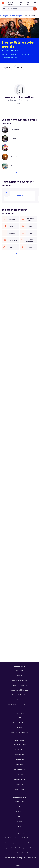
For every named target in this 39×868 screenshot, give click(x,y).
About (7, 843)
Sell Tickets (20, 717)
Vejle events (20, 784)
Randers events (19, 769)
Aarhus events (19, 749)
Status (30, 848)
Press (30, 843)
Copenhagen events (20, 744)
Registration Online (20, 722)
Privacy (13, 853)
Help (17, 843)
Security (14, 848)
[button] (7, 68)
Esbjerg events (19, 764)
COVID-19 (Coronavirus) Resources (20, 705)
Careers (24, 843)
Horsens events (19, 779)
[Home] (3, 3)
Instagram (19, 821)
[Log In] (21, 3)
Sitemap (20, 700)
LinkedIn (19, 816)
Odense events (19, 754)
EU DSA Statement (9, 858)
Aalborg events (19, 759)
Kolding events (20, 774)
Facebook (19, 811)
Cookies (30, 853)
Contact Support (20, 801)
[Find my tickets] (11, 3)
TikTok (19, 826)
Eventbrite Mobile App (20, 680)
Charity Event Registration (19, 732)
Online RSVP (19, 727)
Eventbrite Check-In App (19, 685)
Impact (7, 848)
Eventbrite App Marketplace (19, 690)
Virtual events (19, 789)
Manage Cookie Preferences (27, 858)
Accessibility (21, 853)
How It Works (19, 670)
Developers (22, 848)
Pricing (20, 675)
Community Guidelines (20, 695)
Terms (6, 853)
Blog (12, 843)
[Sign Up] (28, 3)
